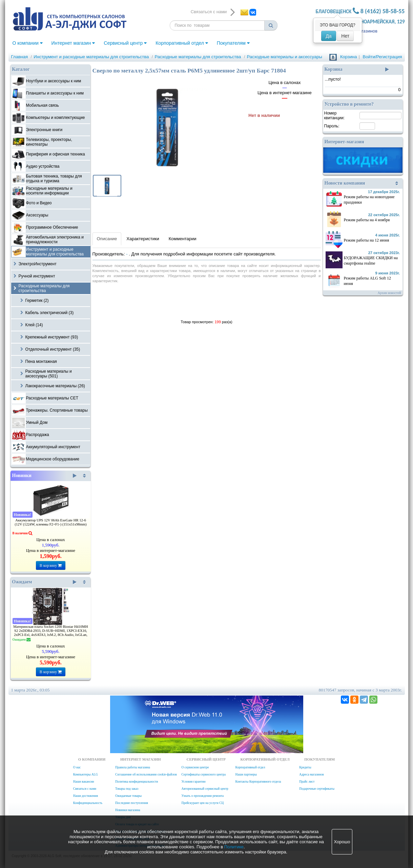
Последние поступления (132, 803)
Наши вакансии (84, 782)
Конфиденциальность (88, 803)
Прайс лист (307, 782)
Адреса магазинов (311, 774)
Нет (345, 36)
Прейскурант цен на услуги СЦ (202, 803)
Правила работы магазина (133, 767)
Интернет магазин (73, 43)
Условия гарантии (193, 782)
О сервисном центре (195, 767)
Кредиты (305, 767)
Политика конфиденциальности (137, 782)
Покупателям (233, 43)
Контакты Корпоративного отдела (258, 782)
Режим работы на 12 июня (367, 240)
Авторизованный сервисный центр (205, 789)
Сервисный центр (125, 43)
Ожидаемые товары (128, 796)
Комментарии (183, 239)
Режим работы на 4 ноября (367, 220)
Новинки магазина (128, 810)
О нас (77, 767)
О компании (28, 43)
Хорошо (342, 842)
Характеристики (143, 239)
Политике (234, 847)
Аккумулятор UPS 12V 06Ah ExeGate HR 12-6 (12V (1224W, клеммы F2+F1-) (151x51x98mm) (50, 522)
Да (328, 36)
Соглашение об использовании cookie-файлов (146, 774)
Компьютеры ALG (86, 774)
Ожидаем (45, 582)
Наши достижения (86, 796)
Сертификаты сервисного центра (203, 774)
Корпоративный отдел (182, 43)
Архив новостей (389, 293)
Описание (107, 239)
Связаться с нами (85, 789)
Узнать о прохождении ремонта (202, 796)
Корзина (349, 57)
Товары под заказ (127, 789)
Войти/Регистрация (383, 57)
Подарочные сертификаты (317, 789)
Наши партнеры (246, 774)
